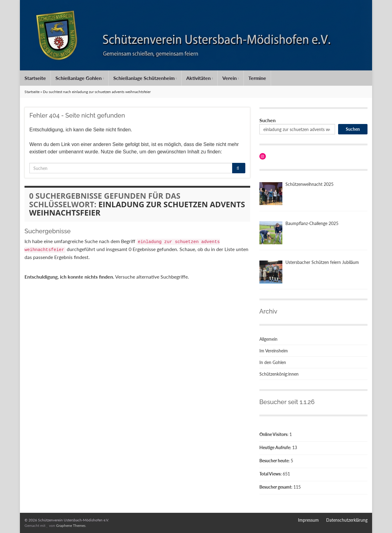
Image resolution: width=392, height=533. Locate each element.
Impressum (308, 520)
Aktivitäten (200, 78)
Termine (257, 78)
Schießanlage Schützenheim (145, 78)
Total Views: (271, 474)
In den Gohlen (273, 362)
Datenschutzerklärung (347, 520)
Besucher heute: (275, 461)
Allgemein (268, 339)
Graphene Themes (71, 525)
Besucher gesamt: (276, 487)
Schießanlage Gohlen (80, 78)
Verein (231, 78)
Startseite (35, 78)
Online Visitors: (274, 434)
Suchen (268, 120)
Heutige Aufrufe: (276, 447)
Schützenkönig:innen (279, 374)
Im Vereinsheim (274, 351)
